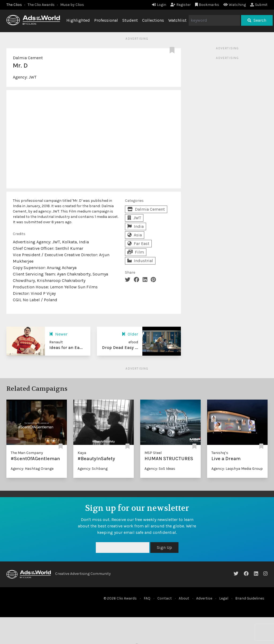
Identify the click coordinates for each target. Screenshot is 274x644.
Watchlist (177, 20)
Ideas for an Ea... (66, 347)
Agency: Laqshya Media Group (237, 469)
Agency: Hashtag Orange (32, 469)
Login (159, 5)
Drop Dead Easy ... (120, 347)
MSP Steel (153, 453)
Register (181, 5)
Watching (235, 5)
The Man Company (27, 453)
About (184, 598)
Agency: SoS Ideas (160, 469)
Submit (259, 5)
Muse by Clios (72, 5)
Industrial (140, 261)
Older (130, 334)
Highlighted (78, 20)
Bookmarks (207, 5)
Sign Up (164, 547)
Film (136, 252)
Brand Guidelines (250, 598)
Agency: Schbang (93, 469)
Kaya (82, 453)
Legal (224, 598)
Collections (153, 20)
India (136, 226)
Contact (165, 598)
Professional (106, 20)
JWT (33, 77)
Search (257, 20)
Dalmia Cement (28, 58)
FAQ (147, 598)
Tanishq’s (220, 453)
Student (130, 20)
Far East (138, 243)
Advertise (204, 598)
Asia (135, 235)
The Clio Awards (41, 5)
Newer (58, 334)
